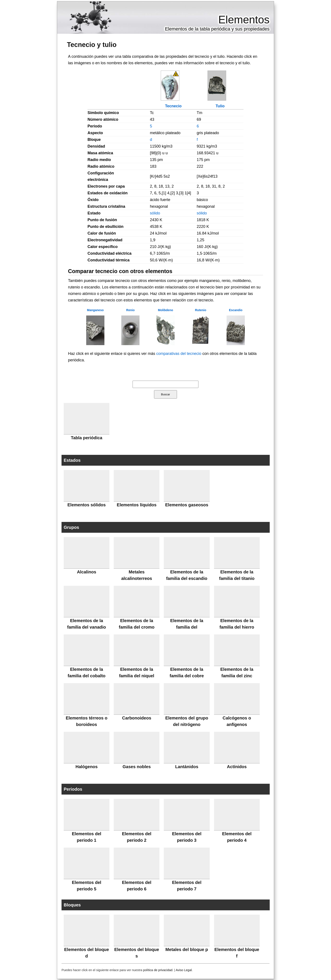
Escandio (236, 310)
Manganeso (95, 310)
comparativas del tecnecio (179, 354)
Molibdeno (165, 310)
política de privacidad (158, 970)
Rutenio (201, 310)
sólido (155, 213)
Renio (131, 310)
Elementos (244, 20)
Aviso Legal (184, 970)
